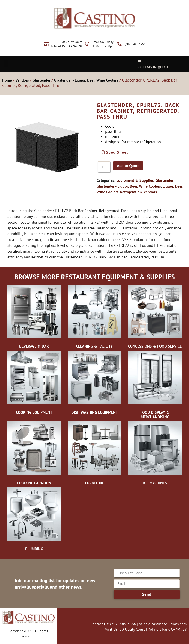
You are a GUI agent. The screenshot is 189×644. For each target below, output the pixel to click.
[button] (6, 64)
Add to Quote (128, 166)
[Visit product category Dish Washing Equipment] (94, 384)
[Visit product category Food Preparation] (34, 454)
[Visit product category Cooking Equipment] (34, 384)
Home (7, 80)
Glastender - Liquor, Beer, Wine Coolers (86, 80)
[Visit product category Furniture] (94, 454)
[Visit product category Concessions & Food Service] (155, 318)
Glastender (41, 80)
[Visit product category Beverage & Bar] (34, 318)
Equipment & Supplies (135, 180)
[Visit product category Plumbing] (34, 520)
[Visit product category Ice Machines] (155, 454)
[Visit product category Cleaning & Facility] (94, 318)
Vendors (22, 80)
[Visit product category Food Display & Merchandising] (155, 386)
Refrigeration (131, 192)
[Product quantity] (104, 167)
